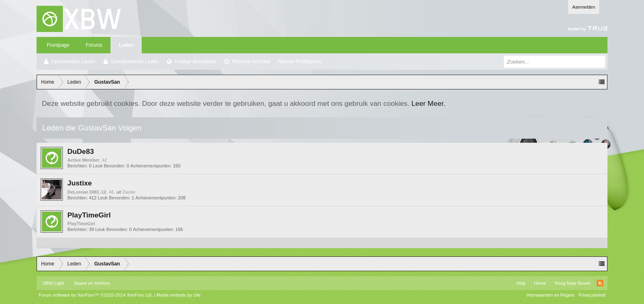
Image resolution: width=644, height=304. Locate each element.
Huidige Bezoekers (195, 62)
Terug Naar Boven (572, 283)
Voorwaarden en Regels (550, 295)
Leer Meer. (429, 103)
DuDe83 (81, 151)
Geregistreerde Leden (135, 62)
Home (540, 283)
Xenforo (102, 283)
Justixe (80, 183)
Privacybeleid (592, 295)
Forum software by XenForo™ (96, 295)
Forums (94, 45)
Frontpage (58, 45)
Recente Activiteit (251, 62)
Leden (126, 45)
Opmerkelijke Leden (73, 62)
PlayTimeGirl (89, 215)
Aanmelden (584, 7)
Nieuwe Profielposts (300, 62)
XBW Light (53, 283)
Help (521, 283)
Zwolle (129, 192)
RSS (600, 283)
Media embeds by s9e (179, 295)
